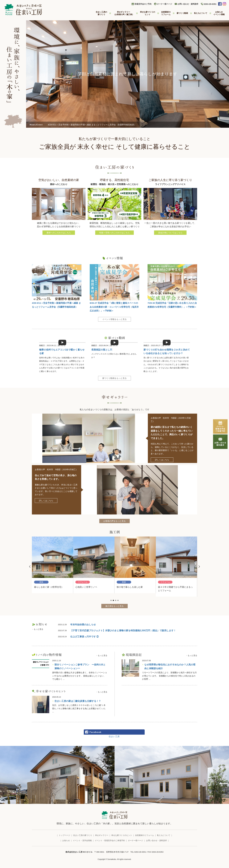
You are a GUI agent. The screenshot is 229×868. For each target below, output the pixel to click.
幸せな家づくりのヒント (122, 835)
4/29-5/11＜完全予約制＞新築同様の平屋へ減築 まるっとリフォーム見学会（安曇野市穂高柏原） (92, 125)
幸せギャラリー (124, 13)
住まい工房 (114, 736)
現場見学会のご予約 (143, 4)
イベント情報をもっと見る (114, 319)
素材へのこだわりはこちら (59, 233)
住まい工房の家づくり (83, 835)
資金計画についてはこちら (170, 233)
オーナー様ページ (165, 4)
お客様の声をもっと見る (114, 521)
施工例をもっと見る (114, 606)
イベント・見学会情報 (82, 840)
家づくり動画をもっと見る (114, 378)
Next (199, 567)
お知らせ (219, 13)
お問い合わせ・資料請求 (188, 4)
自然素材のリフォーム (145, 835)
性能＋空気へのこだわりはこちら (114, 233)
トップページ (64, 835)
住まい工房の (101, 13)
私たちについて (201, 13)
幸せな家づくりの (148, 13)
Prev (30, 567)
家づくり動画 (182, 13)
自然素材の (166, 13)
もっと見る (38, 629)
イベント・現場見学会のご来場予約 (110, 840)
